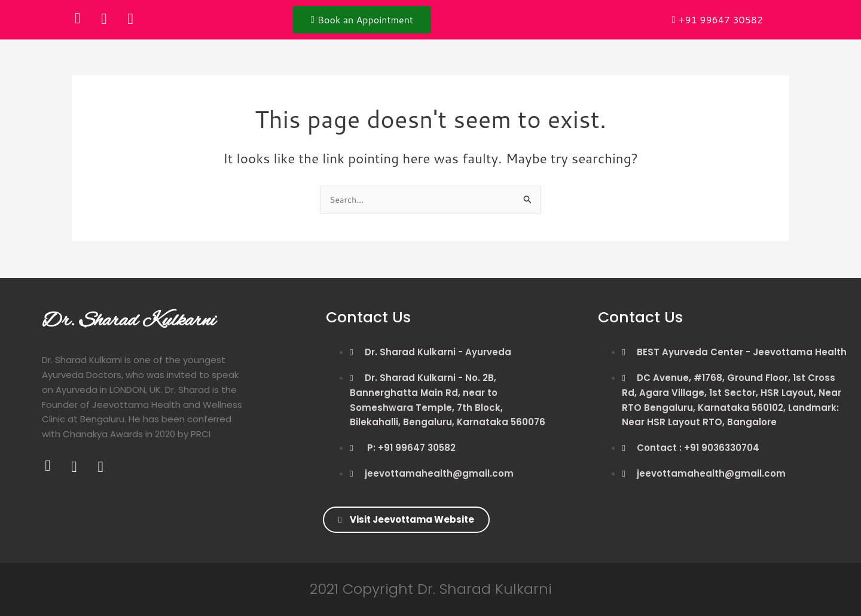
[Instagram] (130, 18)
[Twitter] (104, 18)
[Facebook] (78, 18)
